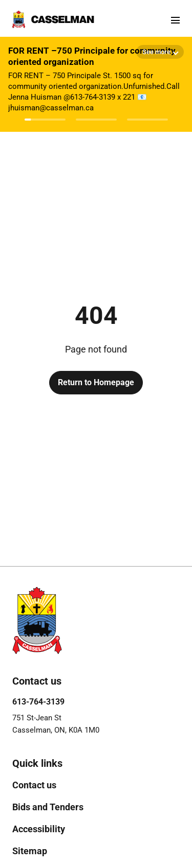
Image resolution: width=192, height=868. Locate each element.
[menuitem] (34, 785)
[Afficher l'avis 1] (45, 120)
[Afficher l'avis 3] (147, 120)
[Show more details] (160, 52)
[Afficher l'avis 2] (96, 120)
